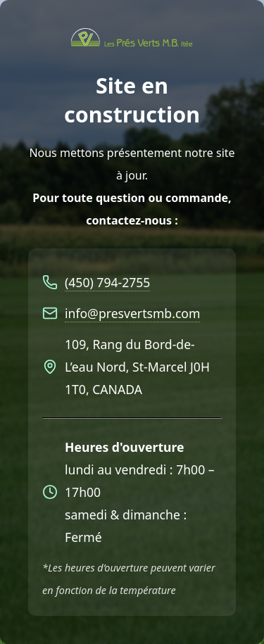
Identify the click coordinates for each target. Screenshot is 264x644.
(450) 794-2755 (107, 282)
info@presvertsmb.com (132, 313)
